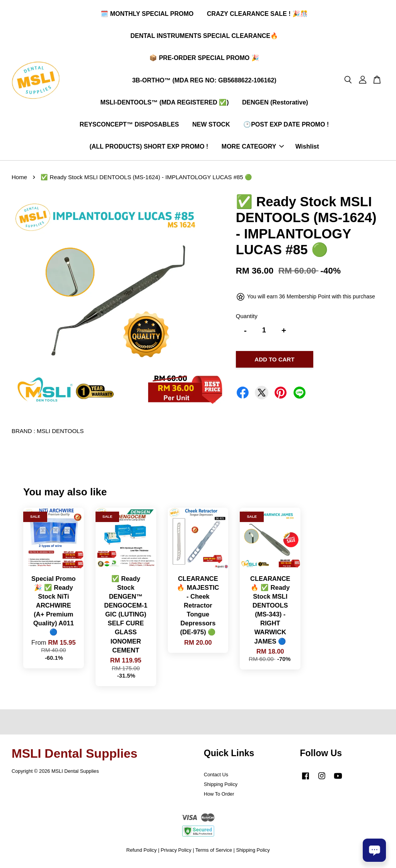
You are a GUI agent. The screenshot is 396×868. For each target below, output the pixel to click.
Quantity (247, 318)
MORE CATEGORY (253, 148)
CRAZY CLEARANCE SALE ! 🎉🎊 (257, 15)
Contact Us (216, 777)
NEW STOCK (211, 126)
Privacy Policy (176, 852)
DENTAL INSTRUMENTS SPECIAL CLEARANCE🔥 (204, 37)
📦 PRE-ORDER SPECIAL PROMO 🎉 (204, 59)
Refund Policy (141, 852)
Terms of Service (214, 852)
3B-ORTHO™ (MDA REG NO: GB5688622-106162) (204, 81)
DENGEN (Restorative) (275, 104)
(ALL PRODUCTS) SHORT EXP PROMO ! (149, 148)
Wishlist (307, 148)
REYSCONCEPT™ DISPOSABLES (129, 126)
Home (19, 179)
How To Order (219, 796)
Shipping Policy (221, 787)
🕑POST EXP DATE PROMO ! (286, 126)
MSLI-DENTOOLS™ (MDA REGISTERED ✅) (165, 104)
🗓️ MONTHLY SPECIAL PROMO (147, 15)
